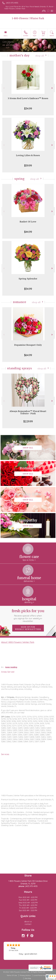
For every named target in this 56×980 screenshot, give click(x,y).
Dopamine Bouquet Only (28, 345)
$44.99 (28, 232)
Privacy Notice (25, 975)
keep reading (11, 667)
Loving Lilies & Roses (28, 155)
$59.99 (28, 165)
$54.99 (28, 289)
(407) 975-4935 (12, 3)
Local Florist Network (41, 975)
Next (52, 88)
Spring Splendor (28, 279)
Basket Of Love (28, 222)
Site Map (28, 978)
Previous (4, 88)
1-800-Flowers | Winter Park (28, 18)
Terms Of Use (12, 975)
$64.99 (28, 355)
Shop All (40, 56)
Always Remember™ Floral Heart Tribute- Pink (28, 412)
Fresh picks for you (28, 616)
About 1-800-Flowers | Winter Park (18, 642)
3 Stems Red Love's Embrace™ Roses (28, 98)
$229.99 (28, 421)
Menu (6, 36)
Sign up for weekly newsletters (28, 628)
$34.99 (28, 108)
